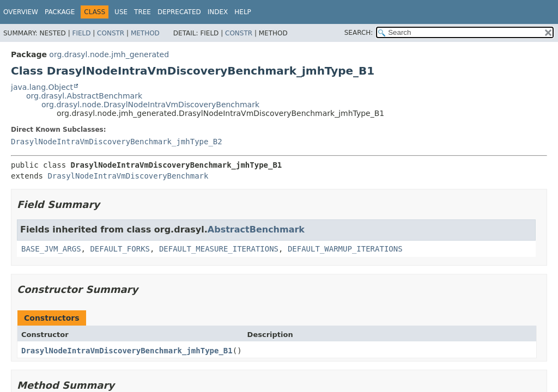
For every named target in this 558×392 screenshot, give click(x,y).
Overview (21, 12)
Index (218, 12)
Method (145, 33)
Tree (142, 12)
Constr (111, 33)
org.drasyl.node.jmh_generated (109, 54)
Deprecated (179, 12)
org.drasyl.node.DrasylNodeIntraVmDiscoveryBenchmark (150, 105)
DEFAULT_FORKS (120, 249)
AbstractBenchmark (256, 229)
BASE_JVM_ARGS (51, 249)
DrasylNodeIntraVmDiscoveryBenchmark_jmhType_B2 (117, 142)
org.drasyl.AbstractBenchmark (84, 96)
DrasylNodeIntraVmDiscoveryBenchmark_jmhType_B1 (127, 351)
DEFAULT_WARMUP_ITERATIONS (345, 249)
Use (121, 12)
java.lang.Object (42, 87)
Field (81, 33)
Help (243, 12)
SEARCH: (359, 33)
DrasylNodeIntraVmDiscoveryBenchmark (128, 176)
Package (60, 12)
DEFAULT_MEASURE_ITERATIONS (219, 249)
